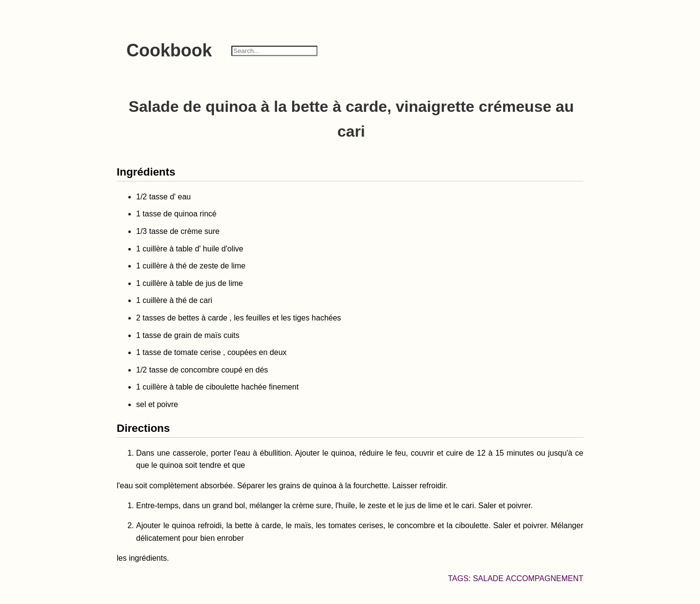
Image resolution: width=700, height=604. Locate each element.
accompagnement (544, 578)
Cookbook (169, 50)
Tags (458, 578)
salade (488, 578)
